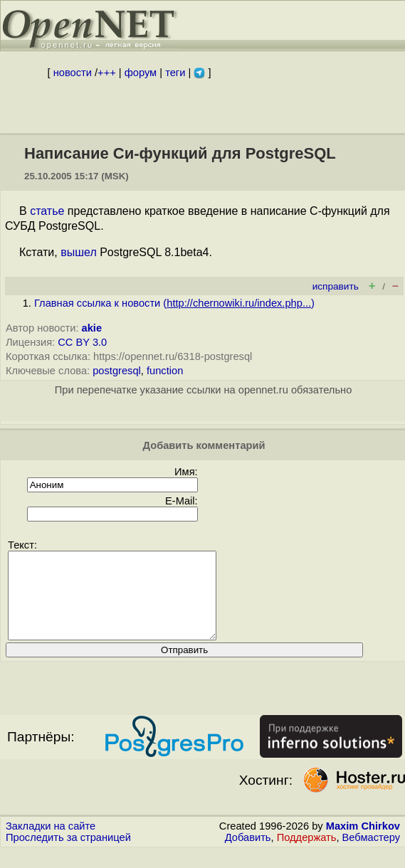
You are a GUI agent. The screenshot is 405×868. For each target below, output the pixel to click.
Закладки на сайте (51, 843)
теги (175, 73)
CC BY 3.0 (82, 342)
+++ (107, 73)
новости (73, 73)
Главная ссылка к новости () (174, 303)
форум (141, 73)
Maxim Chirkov (363, 843)
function (165, 371)
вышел (79, 252)
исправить (336, 286)
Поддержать (307, 854)
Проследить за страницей (68, 854)
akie (92, 328)
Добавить (248, 854)
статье (47, 211)
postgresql (117, 371)
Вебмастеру (371, 854)
